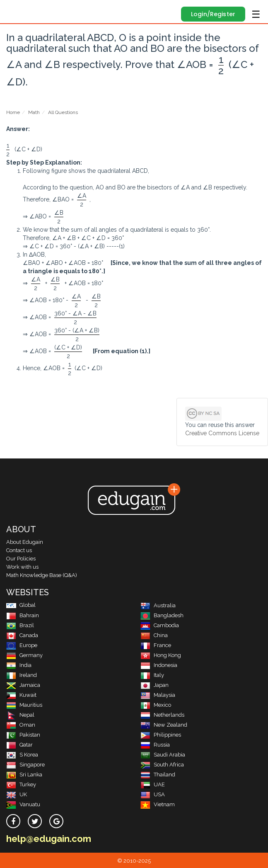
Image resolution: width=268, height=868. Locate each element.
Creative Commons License (222, 433)
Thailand (158, 775)
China (154, 635)
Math (34, 112)
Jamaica (23, 685)
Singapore (25, 765)
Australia (158, 605)
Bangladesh (162, 615)
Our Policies (21, 559)
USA (153, 794)
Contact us (19, 550)
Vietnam (158, 804)
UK (17, 794)
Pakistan (23, 735)
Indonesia (159, 665)
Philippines (161, 735)
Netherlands (162, 715)
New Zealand (164, 725)
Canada (22, 635)
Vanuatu (23, 804)
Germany (24, 655)
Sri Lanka (24, 775)
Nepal (20, 715)
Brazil (20, 625)
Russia (155, 745)
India (19, 665)
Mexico (156, 705)
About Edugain (25, 542)
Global (21, 605)
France (156, 645)
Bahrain (23, 615)
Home (13, 112)
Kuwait (21, 695)
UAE (153, 784)
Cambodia (160, 625)
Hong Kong (161, 655)
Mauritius (24, 705)
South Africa (162, 765)
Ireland (22, 675)
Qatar (19, 745)
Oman (21, 725)
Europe (22, 645)
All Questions (63, 112)
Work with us (22, 567)
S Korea (22, 755)
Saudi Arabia (163, 755)
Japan (155, 685)
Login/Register (213, 14)
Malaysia (158, 695)
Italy (152, 675)
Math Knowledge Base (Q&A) (42, 575)
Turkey (21, 784)
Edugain (14, 9)
